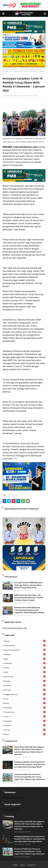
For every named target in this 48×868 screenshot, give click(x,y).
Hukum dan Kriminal (25, 650)
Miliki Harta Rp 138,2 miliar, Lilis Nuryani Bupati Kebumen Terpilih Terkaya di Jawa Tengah (29, 598)
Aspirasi (25, 641)
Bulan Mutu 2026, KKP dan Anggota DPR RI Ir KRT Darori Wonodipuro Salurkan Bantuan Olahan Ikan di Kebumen (29, 751)
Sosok (25, 699)
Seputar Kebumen (11, 96)
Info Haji (25, 730)
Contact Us (31, 865)
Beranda (6, 69)
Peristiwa (25, 654)
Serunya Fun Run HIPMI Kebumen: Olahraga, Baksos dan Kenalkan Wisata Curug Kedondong (29, 585)
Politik (25, 672)
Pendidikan (25, 663)
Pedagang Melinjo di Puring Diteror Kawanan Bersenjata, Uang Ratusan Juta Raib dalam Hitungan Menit (30, 764)
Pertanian (25, 725)
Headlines (25, 685)
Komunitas (25, 721)
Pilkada (25, 668)
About (23, 865)
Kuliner (25, 734)
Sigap (25, 659)
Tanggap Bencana (25, 694)
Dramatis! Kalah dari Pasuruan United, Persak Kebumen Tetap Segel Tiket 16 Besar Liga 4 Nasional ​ (30, 777)
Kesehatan (25, 708)
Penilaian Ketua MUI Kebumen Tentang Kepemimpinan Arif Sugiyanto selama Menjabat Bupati (30, 610)
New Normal (15, 69)
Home (16, 865)
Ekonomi (25, 681)
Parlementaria (25, 712)
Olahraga (25, 690)
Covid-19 (25, 717)
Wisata (25, 703)
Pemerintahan (25, 646)
